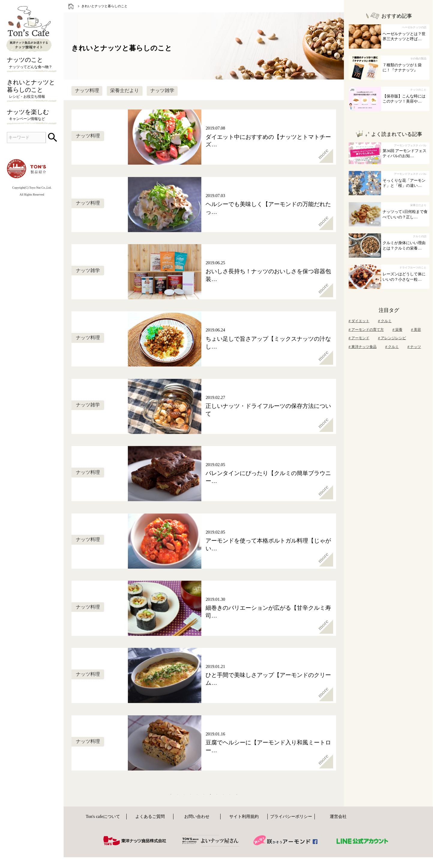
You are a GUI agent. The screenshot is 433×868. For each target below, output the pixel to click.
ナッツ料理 (87, 90)
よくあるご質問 (150, 829)
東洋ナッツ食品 (363, 347)
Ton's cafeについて (103, 829)
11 (261, 801)
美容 (416, 330)
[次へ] (299, 801)
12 (280, 801)
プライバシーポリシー (291, 829)
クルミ (385, 321)
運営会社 (338, 829)
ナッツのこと (32, 63)
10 (242, 801)
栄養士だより (125, 90)
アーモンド (359, 338)
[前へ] (108, 801)
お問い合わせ (197, 829)
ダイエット (359, 321)
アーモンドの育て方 (366, 330)
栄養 (397, 330)
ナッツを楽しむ (32, 115)
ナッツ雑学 (162, 90)
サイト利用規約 (244, 829)
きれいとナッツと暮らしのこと (32, 89)
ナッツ (414, 347)
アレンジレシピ (392, 338)
